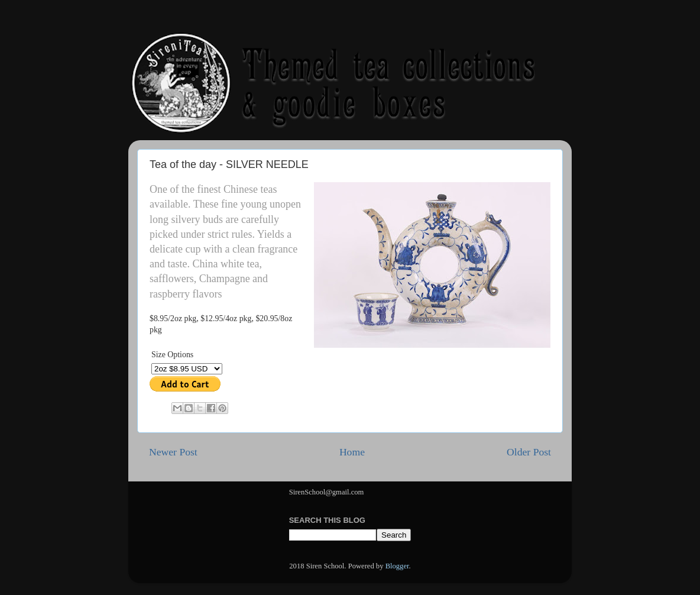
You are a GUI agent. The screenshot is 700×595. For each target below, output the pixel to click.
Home (352, 452)
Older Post (529, 452)
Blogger (397, 566)
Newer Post (173, 452)
